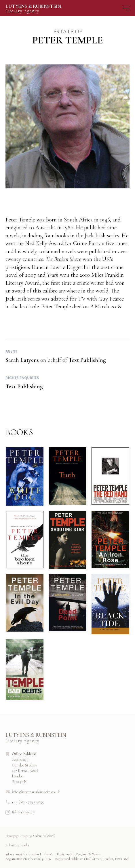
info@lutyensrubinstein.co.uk (33, 792)
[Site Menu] (126, 8)
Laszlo (17, 845)
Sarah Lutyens (22, 360)
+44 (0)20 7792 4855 (25, 802)
